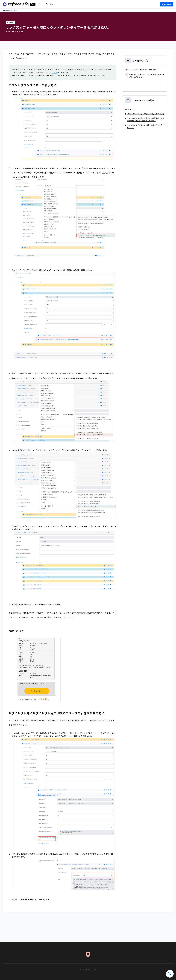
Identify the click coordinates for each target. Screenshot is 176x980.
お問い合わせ (167, 4)
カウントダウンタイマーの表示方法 (142, 70)
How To (15, 10)
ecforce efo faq (7, 10)
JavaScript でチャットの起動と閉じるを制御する (146, 114)
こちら (54, 73)
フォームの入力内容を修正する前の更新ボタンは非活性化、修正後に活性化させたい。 (146, 119)
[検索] (100, 4)
